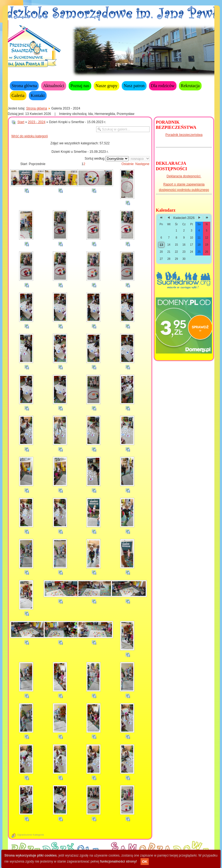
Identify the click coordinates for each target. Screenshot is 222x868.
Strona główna (24, 86)
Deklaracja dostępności (184, 176)
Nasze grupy (107, 86)
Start (21, 122)
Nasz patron (134, 86)
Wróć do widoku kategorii (30, 136)
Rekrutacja (190, 86)
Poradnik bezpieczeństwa (184, 135)
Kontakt (38, 95)
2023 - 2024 (37, 122)
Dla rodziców (163, 86)
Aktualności (54, 86)
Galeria (18, 95)
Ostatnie (128, 164)
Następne (142, 164)
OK (145, 862)
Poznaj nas (80, 86)
